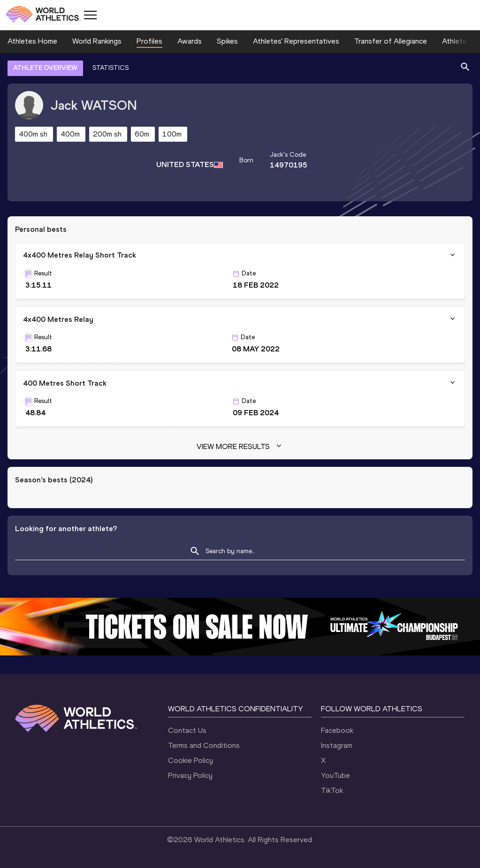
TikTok (332, 790)
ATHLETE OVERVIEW (45, 68)
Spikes (227, 41)
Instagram (337, 745)
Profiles (149, 41)
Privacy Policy (190, 775)
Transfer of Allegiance (391, 41)
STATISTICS (110, 68)
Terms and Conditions (204, 745)
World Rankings (97, 41)
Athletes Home (32, 41)
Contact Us (187, 730)
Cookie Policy (190, 760)
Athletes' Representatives (296, 41)
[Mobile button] (90, 15)
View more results (240, 447)
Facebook (337, 730)
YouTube (335, 775)
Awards (190, 41)
